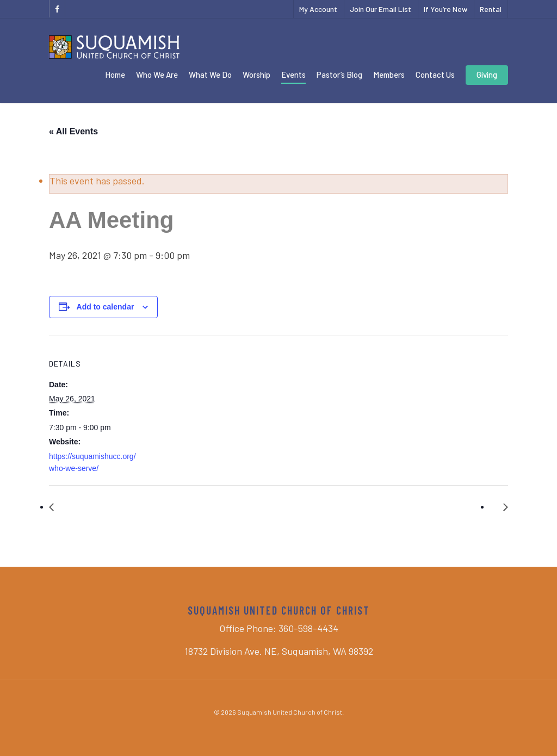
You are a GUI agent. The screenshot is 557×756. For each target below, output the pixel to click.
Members (389, 75)
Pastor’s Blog (339, 75)
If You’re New (445, 9)
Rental (491, 9)
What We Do (210, 75)
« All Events (73, 131)
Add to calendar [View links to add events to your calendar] (106, 307)
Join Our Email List (380, 9)
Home (115, 75)
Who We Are (157, 75)
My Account (318, 9)
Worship (256, 75)
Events (293, 75)
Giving (487, 75)
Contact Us (435, 75)
